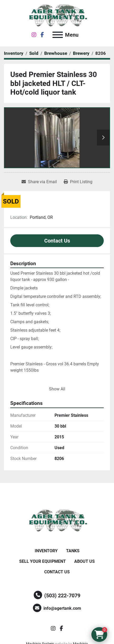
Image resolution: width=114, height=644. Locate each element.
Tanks (73, 551)
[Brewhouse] (56, 53)
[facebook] (42, 35)
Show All (57, 389)
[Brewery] (81, 53)
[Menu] (58, 35)
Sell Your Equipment (43, 561)
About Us (85, 561)
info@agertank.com (62, 608)
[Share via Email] (39, 182)
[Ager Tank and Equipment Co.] (57, 520)
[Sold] (34, 53)
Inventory (46, 551)
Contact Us (57, 241)
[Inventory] (14, 53)
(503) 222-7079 (62, 595)
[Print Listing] (78, 182)
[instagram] (34, 35)
